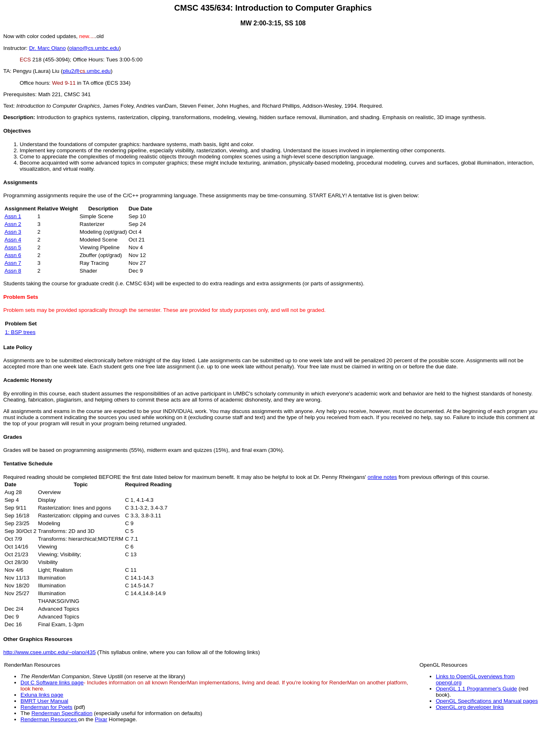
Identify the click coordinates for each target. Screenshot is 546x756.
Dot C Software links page (52, 683)
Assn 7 (13, 263)
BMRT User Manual (44, 701)
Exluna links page (42, 695)
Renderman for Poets (46, 707)
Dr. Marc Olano (48, 48)
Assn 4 (13, 240)
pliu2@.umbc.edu (87, 71)
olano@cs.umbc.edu (94, 48)
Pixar (101, 719)
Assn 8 (13, 271)
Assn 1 (13, 216)
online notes (382, 477)
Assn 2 (13, 224)
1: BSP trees (20, 332)
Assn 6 (13, 255)
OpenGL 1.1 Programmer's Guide (476, 689)
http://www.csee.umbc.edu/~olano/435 (50, 652)
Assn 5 (13, 247)
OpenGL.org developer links (470, 707)
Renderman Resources (49, 719)
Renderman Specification (62, 713)
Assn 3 (13, 232)
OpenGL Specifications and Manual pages (487, 701)
